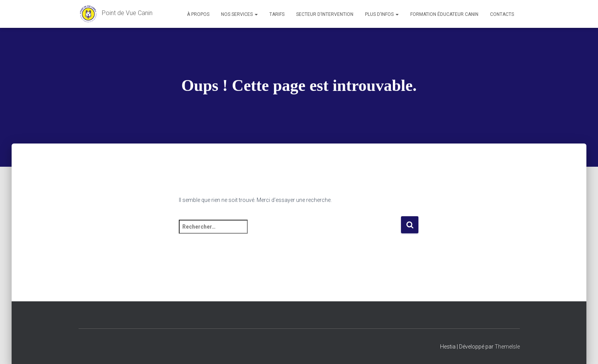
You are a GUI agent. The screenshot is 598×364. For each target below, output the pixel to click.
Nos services (239, 14)
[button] (256, 14)
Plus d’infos (382, 14)
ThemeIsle (507, 347)
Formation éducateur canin (444, 14)
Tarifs (277, 14)
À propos (198, 14)
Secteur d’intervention (325, 14)
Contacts (502, 14)
